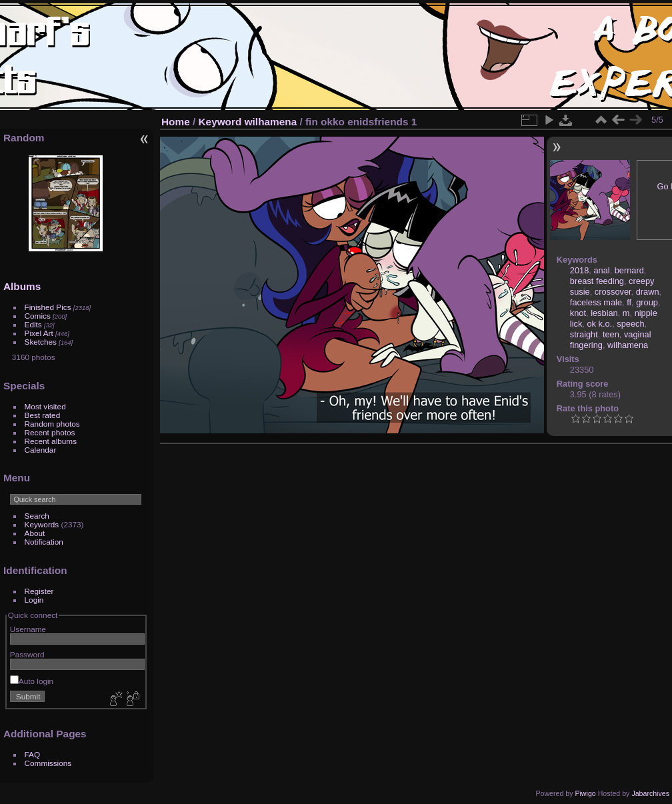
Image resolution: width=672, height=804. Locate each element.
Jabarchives (650, 793)
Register (39, 591)
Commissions (48, 763)
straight (584, 334)
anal (601, 270)
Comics (38, 316)
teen (611, 334)
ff (629, 302)
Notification (44, 542)
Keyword (220, 122)
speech (630, 324)
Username (28, 629)
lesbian (604, 313)
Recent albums (51, 441)
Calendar (41, 450)
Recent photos (50, 432)
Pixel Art (39, 333)
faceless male (596, 302)
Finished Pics (48, 307)
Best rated (43, 415)
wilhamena (271, 122)
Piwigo (585, 793)
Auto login (32, 681)
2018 (579, 270)
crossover (613, 292)
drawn (648, 292)
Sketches (41, 342)
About (35, 533)
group (647, 302)
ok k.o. (599, 324)
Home (176, 122)
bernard (629, 270)
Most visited (45, 406)
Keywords (42, 524)
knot (578, 313)
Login (34, 600)
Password (27, 654)
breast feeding (597, 281)
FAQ (33, 754)
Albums (22, 286)
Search (37, 516)
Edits (33, 324)
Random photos (52, 424)
